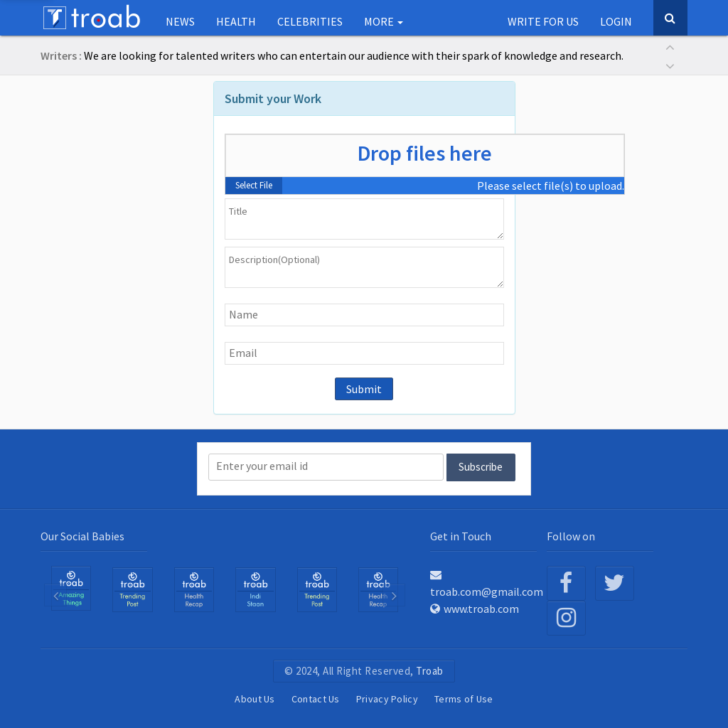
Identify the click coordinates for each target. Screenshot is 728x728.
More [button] (384, 21)
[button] (670, 46)
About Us (255, 699)
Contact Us (316, 699)
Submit (364, 389)
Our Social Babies (82, 536)
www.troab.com (475, 609)
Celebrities (310, 21)
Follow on (571, 536)
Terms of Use (464, 699)
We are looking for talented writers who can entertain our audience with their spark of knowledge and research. (354, 55)
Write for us (543, 21)
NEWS (180, 21)
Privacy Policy (387, 699)
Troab (430, 671)
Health (236, 21)
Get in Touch (461, 536)
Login (616, 21)
